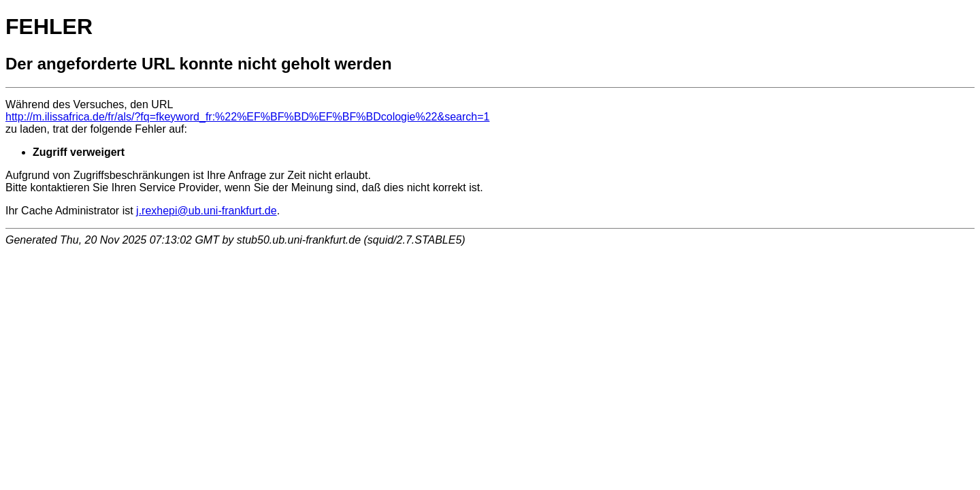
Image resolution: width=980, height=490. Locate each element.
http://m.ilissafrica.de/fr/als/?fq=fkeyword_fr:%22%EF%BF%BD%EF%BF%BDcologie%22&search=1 (247, 117)
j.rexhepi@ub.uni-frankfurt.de (207, 211)
